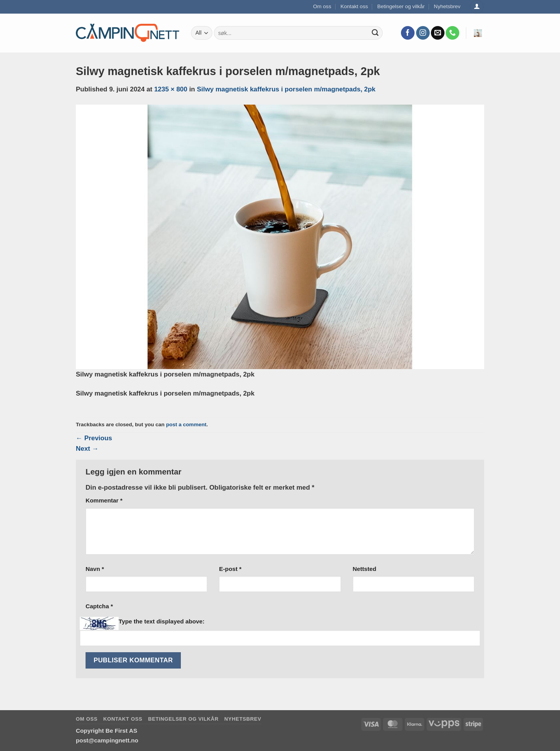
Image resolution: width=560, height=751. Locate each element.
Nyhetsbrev (447, 6)
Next (87, 449)
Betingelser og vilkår (401, 6)
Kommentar (104, 500)
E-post (230, 569)
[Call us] (452, 33)
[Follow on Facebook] (408, 33)
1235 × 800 (171, 89)
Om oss (322, 6)
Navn (95, 569)
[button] (478, 33)
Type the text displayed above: (162, 621)
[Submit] (375, 33)
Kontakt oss (354, 6)
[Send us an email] (438, 33)
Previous (94, 438)
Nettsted (365, 569)
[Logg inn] (477, 7)
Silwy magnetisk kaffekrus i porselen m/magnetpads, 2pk (286, 89)
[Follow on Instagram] (423, 33)
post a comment (186, 425)
